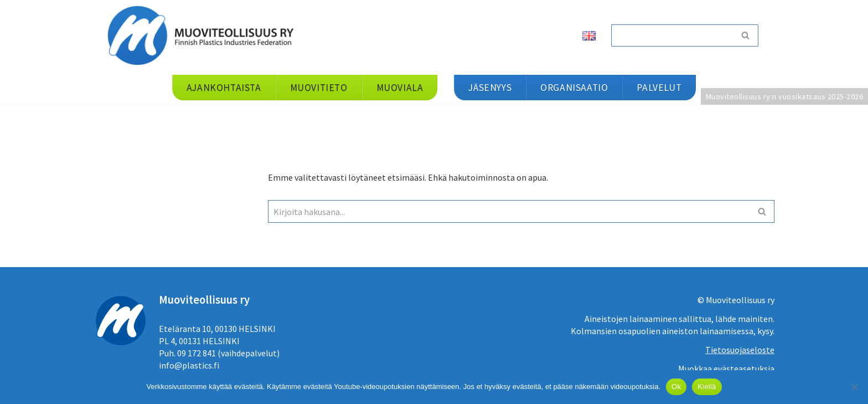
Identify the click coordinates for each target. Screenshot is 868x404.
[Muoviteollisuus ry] (204, 35)
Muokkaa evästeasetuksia (726, 369)
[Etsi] (672, 35)
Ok (676, 387)
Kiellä (707, 387)
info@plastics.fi (189, 365)
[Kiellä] (854, 387)
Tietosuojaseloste (740, 350)
